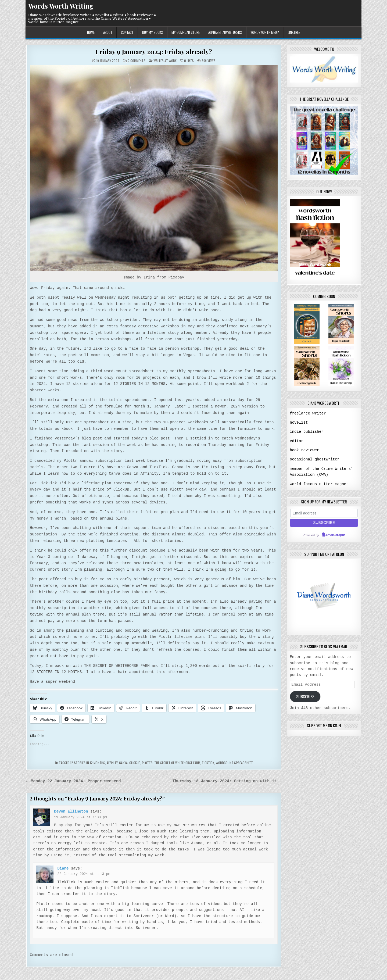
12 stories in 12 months (88, 762)
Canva (123, 762)
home (91, 32)
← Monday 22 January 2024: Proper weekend (74, 781)
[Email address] (324, 512)
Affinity (112, 762)
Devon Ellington (71, 811)
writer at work (165, 61)
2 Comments (137, 61)
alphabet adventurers (225, 32)
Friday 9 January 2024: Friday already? (154, 52)
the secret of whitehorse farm (177, 762)
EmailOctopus (336, 534)
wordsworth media (265, 32)
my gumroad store (186, 32)
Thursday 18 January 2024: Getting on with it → (227, 781)
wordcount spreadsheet (234, 762)
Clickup (135, 762)
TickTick (208, 762)
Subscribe (305, 696)
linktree (294, 32)
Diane (63, 868)
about (108, 32)
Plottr (147, 762)
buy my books (153, 32)
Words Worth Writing (61, 6)
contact (127, 32)
